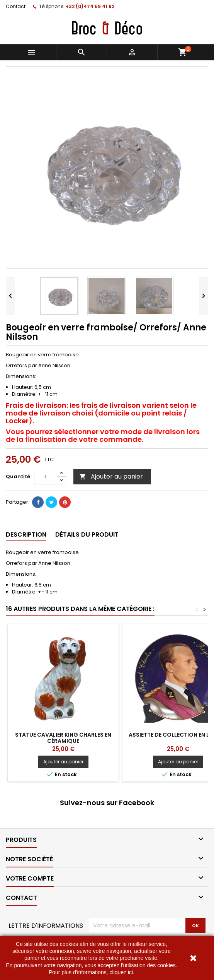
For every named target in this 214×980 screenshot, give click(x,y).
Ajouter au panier (111, 476)
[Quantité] (46, 477)
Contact (16, 6)
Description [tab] (26, 534)
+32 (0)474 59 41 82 (90, 6)
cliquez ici (121, 972)
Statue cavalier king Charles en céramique (63, 738)
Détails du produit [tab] (87, 534)
